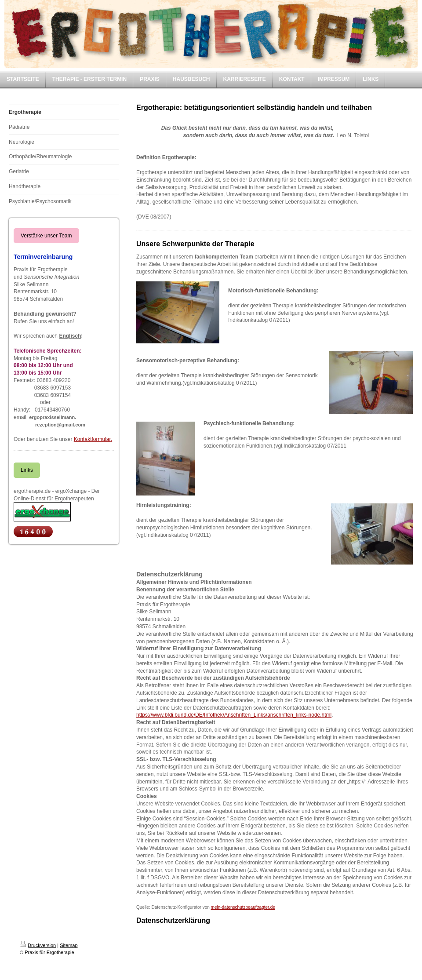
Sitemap (69, 945)
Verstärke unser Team (46, 236)
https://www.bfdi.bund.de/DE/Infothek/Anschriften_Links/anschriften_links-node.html (234, 715)
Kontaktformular (92, 439)
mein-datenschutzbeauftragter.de (243, 907)
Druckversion (38, 945)
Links (27, 470)
